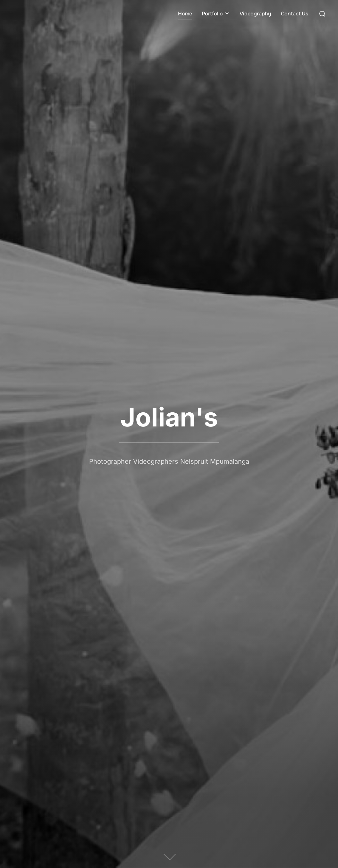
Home (185, 14)
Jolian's (169, 417)
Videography (255, 14)
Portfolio (216, 14)
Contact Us (295, 14)
